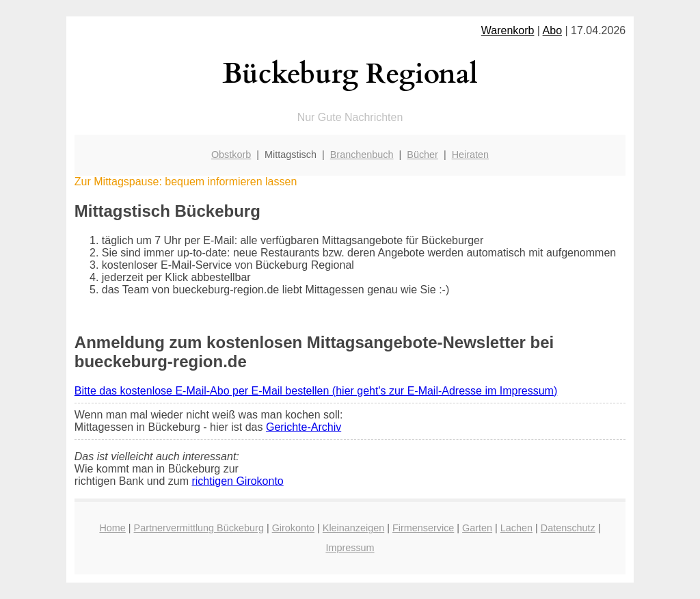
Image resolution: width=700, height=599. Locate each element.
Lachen (516, 528)
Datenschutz (568, 528)
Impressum (350, 548)
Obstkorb (231, 155)
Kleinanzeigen (353, 528)
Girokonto (293, 528)
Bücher (422, 155)
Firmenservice (423, 528)
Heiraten (470, 155)
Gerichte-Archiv (304, 427)
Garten (477, 528)
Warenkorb (508, 30)
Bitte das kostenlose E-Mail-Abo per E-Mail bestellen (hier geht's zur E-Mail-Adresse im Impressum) (316, 391)
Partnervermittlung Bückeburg (199, 528)
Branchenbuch (362, 155)
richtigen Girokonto (237, 481)
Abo (552, 30)
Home (112, 528)
